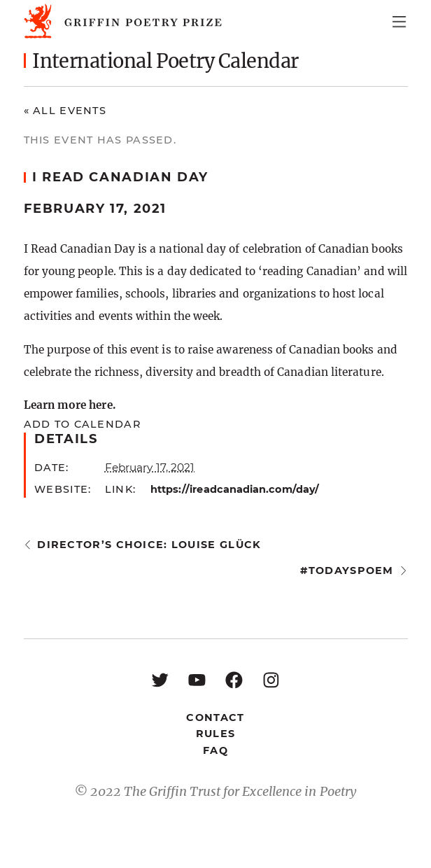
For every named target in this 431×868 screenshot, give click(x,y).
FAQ (215, 750)
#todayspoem (347, 570)
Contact (215, 717)
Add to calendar (82, 424)
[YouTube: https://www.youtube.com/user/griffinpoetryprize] (197, 679)
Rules (215, 734)
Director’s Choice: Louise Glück (149, 545)
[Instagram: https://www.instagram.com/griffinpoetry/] (271, 679)
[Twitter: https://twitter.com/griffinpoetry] (160, 679)
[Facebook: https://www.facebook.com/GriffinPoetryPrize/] (234, 679)
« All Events (65, 111)
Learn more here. (70, 405)
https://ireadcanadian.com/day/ (235, 489)
